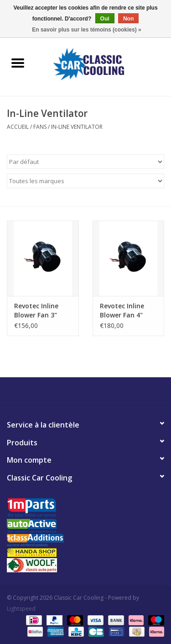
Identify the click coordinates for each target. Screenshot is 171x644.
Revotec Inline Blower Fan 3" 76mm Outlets (37, 311)
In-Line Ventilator (77, 127)
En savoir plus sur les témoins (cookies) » (86, 30)
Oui (105, 19)
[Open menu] (18, 63)
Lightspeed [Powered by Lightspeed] (21, 609)
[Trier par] (85, 162)
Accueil (18, 127)
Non (128, 19)
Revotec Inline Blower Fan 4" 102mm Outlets (125, 311)
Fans (40, 127)
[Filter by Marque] (85, 181)
